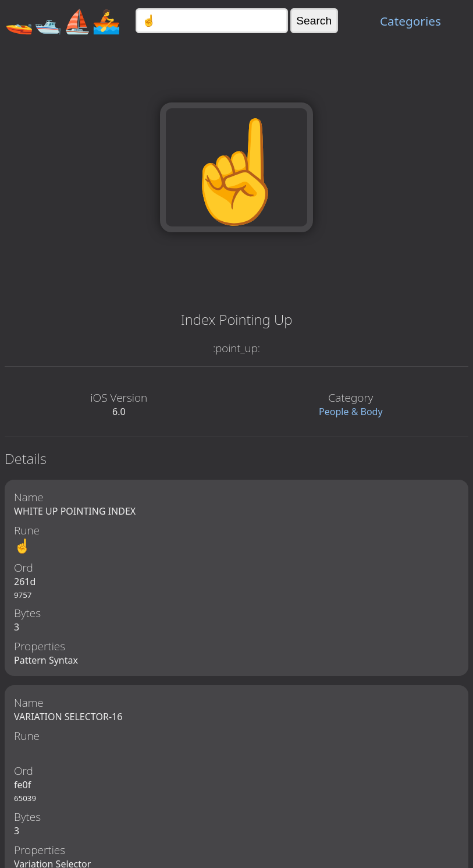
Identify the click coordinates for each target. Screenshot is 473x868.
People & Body (351, 412)
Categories (410, 21)
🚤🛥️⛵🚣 (63, 21)
